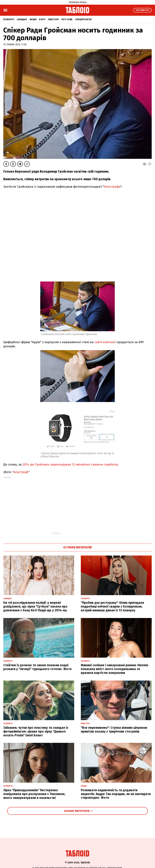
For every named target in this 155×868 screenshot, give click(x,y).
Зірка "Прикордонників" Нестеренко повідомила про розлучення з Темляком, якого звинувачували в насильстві (34, 794)
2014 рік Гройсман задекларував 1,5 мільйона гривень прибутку (70, 464)
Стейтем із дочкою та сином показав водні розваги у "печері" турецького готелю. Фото (38, 667)
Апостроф (21, 472)
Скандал (22, 19)
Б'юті (42, 19)
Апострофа (112, 187)
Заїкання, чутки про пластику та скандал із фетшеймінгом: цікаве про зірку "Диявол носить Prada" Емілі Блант (36, 731)
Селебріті (9, 19)
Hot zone (67, 19)
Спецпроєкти (83, 19)
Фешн (33, 19)
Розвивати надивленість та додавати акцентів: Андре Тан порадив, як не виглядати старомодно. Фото (116, 794)
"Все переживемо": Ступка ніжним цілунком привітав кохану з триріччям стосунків (114, 730)
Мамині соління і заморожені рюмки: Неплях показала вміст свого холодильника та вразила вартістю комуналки (115, 669)
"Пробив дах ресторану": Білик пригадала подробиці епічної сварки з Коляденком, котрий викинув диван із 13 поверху (112, 606)
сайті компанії (105, 342)
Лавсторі (53, 19)
